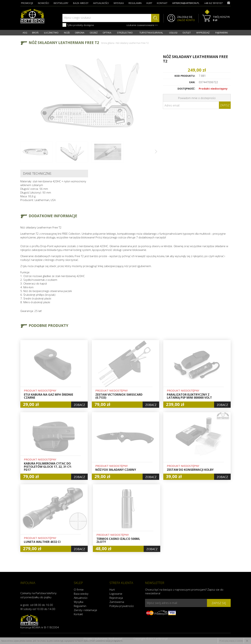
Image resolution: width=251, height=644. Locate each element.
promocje (27, 3)
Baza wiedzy (81, 594)
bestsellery (61, 3)
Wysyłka (79, 602)
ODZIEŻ (94, 33)
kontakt (162, 3)
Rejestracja (116, 598)
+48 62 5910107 (213, 3)
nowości (43, 3)
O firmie (79, 590)
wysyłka (119, 3)
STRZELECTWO (125, 33)
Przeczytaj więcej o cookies (231, 641)
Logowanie (116, 594)
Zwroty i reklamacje (85, 610)
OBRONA (80, 33)
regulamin (135, 3)
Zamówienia (117, 602)
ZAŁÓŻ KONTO (186, 20)
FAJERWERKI (222, 33)
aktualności (101, 3)
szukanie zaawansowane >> (142, 25)
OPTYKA (107, 33)
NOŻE (67, 33)
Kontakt (78, 614)
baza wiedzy (81, 3)
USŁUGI (173, 33)
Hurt (112, 590)
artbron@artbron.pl (186, 3)
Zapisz (225, 105)
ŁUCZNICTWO (51, 33)
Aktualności (81, 598)
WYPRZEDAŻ (203, 33)
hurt (149, 3)
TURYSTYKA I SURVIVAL (151, 33)
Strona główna (108, 43)
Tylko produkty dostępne (78, 25)
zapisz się (219, 603)
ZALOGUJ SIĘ (185, 17)
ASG (25, 33)
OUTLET (187, 33)
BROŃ (35, 33)
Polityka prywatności (122, 606)
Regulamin (80, 606)
